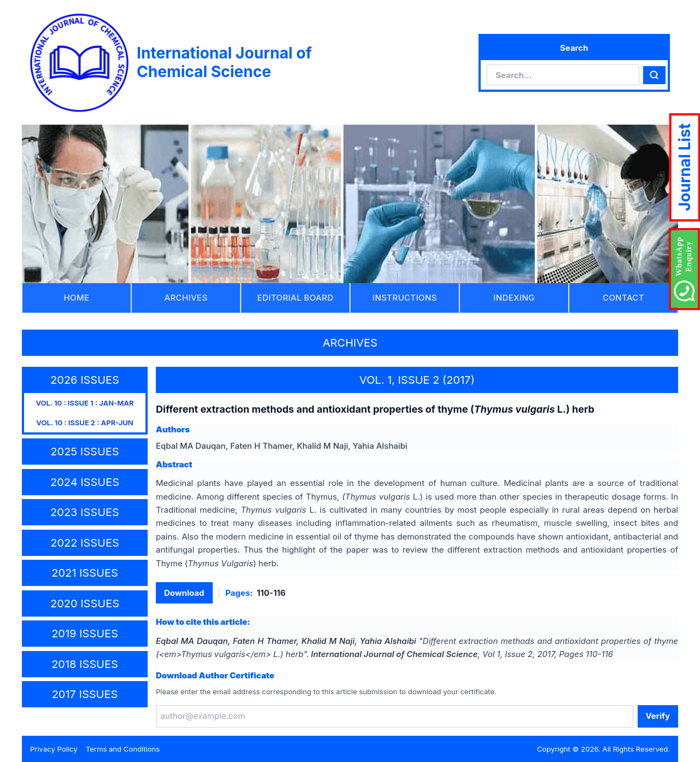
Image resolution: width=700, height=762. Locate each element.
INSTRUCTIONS (405, 298)
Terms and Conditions (123, 749)
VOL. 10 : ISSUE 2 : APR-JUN (85, 423)
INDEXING (514, 298)
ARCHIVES (186, 298)
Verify (658, 716)
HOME (77, 298)
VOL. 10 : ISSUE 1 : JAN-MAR (84, 403)
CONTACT (623, 298)
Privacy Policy (54, 749)
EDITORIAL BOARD (295, 298)
